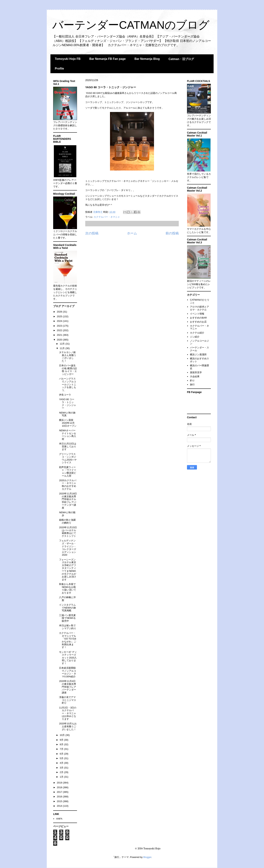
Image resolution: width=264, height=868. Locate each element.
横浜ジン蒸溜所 (198, 355)
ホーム (132, 233)
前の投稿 (172, 233)
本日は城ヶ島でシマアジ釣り (68, 627)
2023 (60, 326)
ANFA (59, 819)
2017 (60, 792)
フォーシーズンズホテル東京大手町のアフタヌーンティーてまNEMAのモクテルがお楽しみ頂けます (68, 570)
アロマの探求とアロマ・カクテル (199, 308)
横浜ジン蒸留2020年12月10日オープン (68, 423)
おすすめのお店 (198, 322)
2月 (62, 772)
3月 (62, 768)
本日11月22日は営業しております (68, 446)
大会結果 (195, 376)
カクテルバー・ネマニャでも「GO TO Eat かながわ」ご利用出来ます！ (68, 640)
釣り (192, 380)
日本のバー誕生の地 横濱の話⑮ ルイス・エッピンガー (68, 370)
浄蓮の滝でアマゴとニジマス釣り (68, 700)
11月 (63, 348)
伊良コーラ (65, 395)
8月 (62, 744)
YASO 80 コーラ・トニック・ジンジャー (68, 404)
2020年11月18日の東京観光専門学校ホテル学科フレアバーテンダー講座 (68, 501)
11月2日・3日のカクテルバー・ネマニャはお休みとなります (68, 713)
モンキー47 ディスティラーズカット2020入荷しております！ (68, 658)
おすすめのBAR (198, 318)
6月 (62, 754)
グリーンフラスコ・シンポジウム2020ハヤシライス (68, 458)
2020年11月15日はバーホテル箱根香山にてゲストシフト (68, 532)
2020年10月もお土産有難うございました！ (68, 726)
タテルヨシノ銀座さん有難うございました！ (68, 357)
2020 (60, 340)
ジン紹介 (195, 337)
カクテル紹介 (197, 333)
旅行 (192, 385)
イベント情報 (197, 314)
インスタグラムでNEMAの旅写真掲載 (67, 608)
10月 (63, 735)
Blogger (147, 857)
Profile (59, 69)
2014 (60, 806)
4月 (62, 763)
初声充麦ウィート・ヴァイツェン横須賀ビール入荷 (68, 472)
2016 (60, 797)
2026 (60, 312)
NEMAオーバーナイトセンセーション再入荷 (68, 435)
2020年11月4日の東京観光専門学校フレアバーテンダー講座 (68, 687)
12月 (63, 344)
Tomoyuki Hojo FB (68, 59)
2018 (60, 787)
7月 (62, 749)
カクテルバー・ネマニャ (107, 217)
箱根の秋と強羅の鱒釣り (67, 521)
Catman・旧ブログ (181, 59)
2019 (60, 783)
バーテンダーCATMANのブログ (131, 25)
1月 (62, 777)
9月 (62, 740)
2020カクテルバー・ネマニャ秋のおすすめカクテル (68, 485)
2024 (60, 321)
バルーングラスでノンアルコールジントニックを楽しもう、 (68, 384)
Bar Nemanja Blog (147, 59)
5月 (62, 758)
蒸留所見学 (196, 372)
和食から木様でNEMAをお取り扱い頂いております (68, 588)
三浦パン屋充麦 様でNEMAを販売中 (67, 618)
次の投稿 (92, 233)
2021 (60, 335)
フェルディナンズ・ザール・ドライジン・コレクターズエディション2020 (68, 548)
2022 (60, 330)
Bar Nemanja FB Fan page (107, 59)
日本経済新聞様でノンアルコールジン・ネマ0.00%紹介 (68, 672)
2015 (60, 801)
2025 (60, 316)
